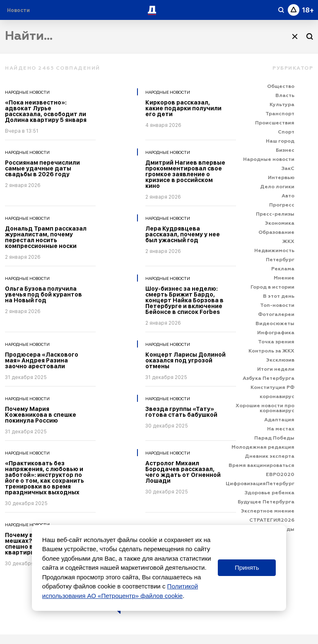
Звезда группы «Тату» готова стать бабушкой (181, 412)
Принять (247, 567)
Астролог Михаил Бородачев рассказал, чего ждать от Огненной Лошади (183, 472)
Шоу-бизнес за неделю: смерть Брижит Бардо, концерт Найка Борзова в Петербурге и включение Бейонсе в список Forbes (184, 300)
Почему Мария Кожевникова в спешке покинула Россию (41, 415)
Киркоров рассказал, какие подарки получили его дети (183, 108)
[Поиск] (310, 36)
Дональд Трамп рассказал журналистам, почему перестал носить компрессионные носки (46, 237)
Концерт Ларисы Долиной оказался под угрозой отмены (185, 360)
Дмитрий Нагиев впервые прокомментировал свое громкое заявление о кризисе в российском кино (185, 174)
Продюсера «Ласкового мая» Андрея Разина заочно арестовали (42, 360)
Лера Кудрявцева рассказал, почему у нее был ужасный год (183, 234)
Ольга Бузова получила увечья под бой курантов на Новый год (43, 294)
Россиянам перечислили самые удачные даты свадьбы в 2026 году (42, 168)
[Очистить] (295, 36)
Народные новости (27, 92)
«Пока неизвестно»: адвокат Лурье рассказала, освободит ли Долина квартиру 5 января (46, 111)
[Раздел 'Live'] (19, 10)
